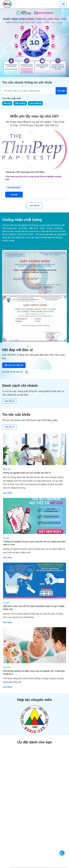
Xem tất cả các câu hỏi (15, 372)
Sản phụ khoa (14, 187)
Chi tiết (14, 195)
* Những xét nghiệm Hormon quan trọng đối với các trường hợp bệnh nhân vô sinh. (34, 543)
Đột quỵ (7, 103)
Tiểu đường (20, 103)
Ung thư (7, 667)
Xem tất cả (34, 206)
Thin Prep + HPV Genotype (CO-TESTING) (25, 172)
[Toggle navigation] (63, 4)
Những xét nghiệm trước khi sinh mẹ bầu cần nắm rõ (27, 473)
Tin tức (6, 538)
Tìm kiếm (61, 91)
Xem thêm (8, 493)
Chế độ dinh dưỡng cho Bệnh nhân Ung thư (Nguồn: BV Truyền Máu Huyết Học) (34, 672)
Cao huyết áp (35, 103)
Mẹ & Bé (7, 469)
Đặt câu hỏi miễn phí (14, 365)
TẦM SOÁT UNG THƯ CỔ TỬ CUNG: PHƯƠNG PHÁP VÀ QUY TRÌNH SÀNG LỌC (34, 608)
